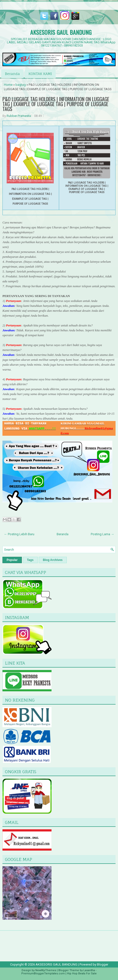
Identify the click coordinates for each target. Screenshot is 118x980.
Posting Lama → (102, 534)
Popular (12, 560)
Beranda (12, 74)
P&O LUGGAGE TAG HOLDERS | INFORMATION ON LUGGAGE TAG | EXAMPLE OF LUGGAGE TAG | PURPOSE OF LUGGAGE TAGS (56, 104)
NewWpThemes (46, 970)
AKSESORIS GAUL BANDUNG (61, 32)
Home (8, 85)
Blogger (103, 964)
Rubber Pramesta (19, 116)
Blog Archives (53, 560)
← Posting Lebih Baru (19, 534)
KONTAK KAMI (40, 74)
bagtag (21, 85)
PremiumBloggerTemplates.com (43, 974)
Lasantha (89, 970)
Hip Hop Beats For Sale (82, 974)
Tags (30, 560)
